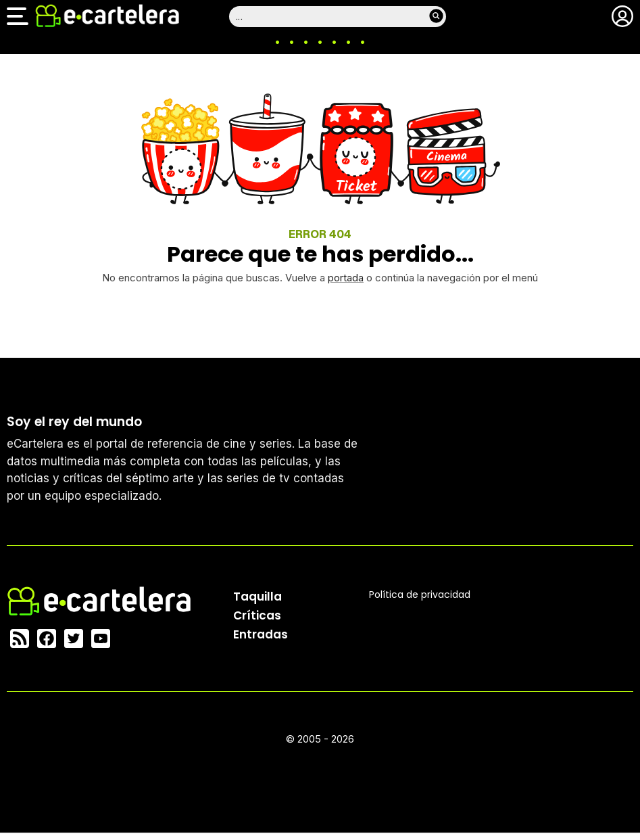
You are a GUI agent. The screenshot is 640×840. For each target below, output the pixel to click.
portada (346, 278)
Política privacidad (420, 594)
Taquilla (257, 597)
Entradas (261, 634)
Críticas (257, 615)
